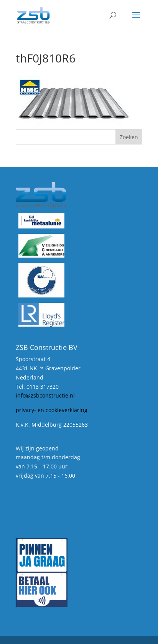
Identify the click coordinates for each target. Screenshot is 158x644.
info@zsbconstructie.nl (45, 395)
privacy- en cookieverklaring (52, 410)
